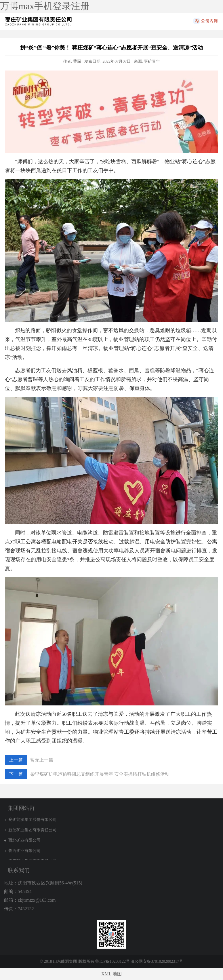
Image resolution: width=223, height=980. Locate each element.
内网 (205, 21)
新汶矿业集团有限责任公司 (33, 830)
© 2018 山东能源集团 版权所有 (67, 961)
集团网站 (216, 21)
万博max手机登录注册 (45, 6)
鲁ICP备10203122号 (113, 961)
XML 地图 (111, 974)
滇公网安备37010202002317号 (157, 961)
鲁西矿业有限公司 (24, 851)
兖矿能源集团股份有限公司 (33, 820)
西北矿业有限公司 (24, 840)
